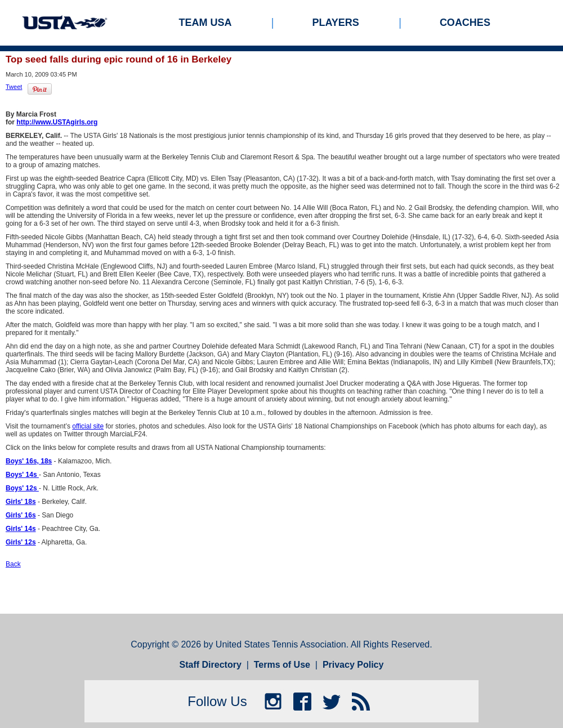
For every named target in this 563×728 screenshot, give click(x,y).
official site (88, 426)
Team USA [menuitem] (205, 23)
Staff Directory (211, 665)
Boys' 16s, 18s (29, 461)
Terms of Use (282, 665)
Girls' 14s (21, 529)
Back (13, 564)
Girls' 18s (21, 502)
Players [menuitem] (336, 23)
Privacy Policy (353, 665)
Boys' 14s (22, 475)
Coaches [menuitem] (465, 23)
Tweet (14, 87)
